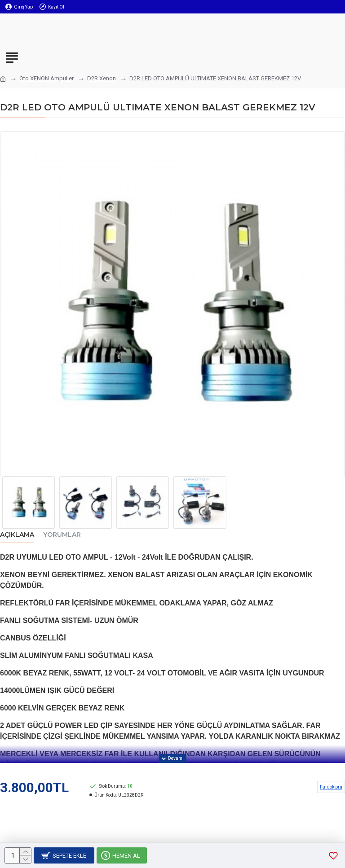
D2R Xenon (102, 78)
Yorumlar (62, 535)
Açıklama (17, 535)
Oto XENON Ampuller (46, 78)
